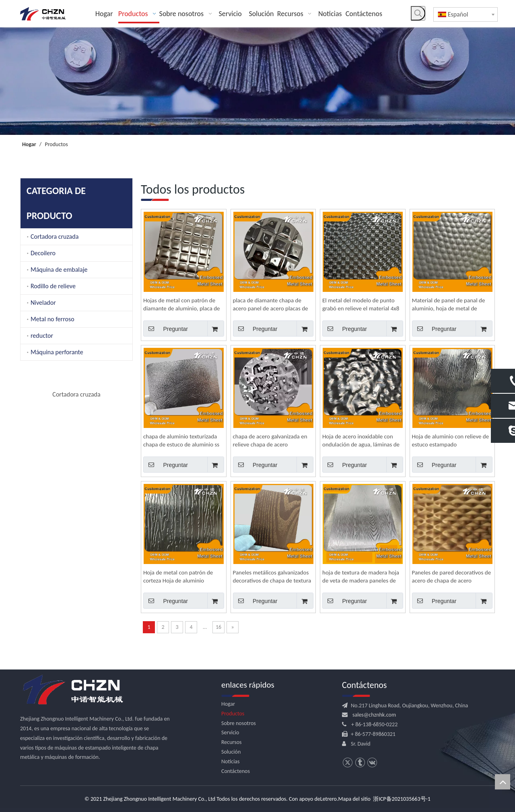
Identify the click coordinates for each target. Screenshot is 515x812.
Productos (233, 714)
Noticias (231, 761)
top (503, 782)
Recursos (232, 742)
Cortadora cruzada (55, 237)
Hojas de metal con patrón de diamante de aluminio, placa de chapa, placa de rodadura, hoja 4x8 (182, 305)
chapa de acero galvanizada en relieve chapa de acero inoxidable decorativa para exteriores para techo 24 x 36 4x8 (270, 441)
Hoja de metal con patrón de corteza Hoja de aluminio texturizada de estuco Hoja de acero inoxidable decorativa (180, 577)
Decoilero (43, 253)
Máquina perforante (57, 352)
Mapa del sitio (354, 799)
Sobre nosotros (239, 723)
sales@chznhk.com (374, 715)
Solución (231, 752)
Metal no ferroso (53, 319)
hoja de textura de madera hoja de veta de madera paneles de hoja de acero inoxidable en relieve (361, 577)
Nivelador (43, 303)
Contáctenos (236, 771)
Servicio (230, 732)
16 (218, 627)
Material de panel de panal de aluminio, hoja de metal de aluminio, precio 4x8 (449, 305)
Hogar (228, 704)
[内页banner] (257, 81)
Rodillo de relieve (53, 286)
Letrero (329, 799)
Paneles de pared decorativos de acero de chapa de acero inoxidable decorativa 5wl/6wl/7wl (452, 577)
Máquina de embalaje (59, 270)
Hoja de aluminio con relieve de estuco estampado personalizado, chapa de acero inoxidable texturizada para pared (451, 441)
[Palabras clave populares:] (418, 13)
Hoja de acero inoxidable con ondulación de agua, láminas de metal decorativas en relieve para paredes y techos (361, 441)
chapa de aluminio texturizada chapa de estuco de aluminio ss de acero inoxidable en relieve (181, 441)
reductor (42, 336)
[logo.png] (72, 690)
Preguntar (166, 329)
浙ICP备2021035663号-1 (402, 799)
